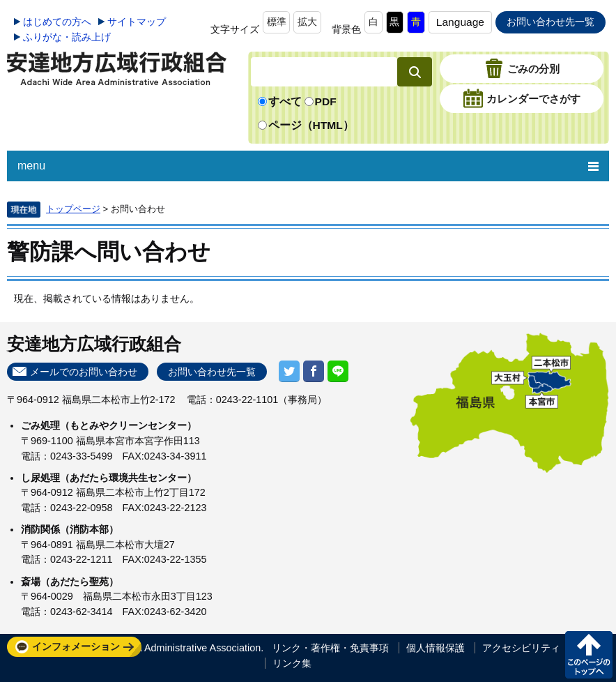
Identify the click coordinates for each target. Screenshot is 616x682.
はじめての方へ (57, 22)
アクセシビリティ (521, 648)
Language (460, 22)
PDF (326, 101)
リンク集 (292, 663)
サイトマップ (137, 22)
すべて (285, 101)
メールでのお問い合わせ (84, 372)
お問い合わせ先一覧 (550, 22)
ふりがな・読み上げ (67, 37)
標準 (277, 22)
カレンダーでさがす (533, 100)
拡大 (307, 22)
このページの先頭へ (589, 655)
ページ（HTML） (311, 125)
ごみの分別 (533, 70)
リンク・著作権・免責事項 (330, 648)
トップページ (73, 209)
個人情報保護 (436, 648)
